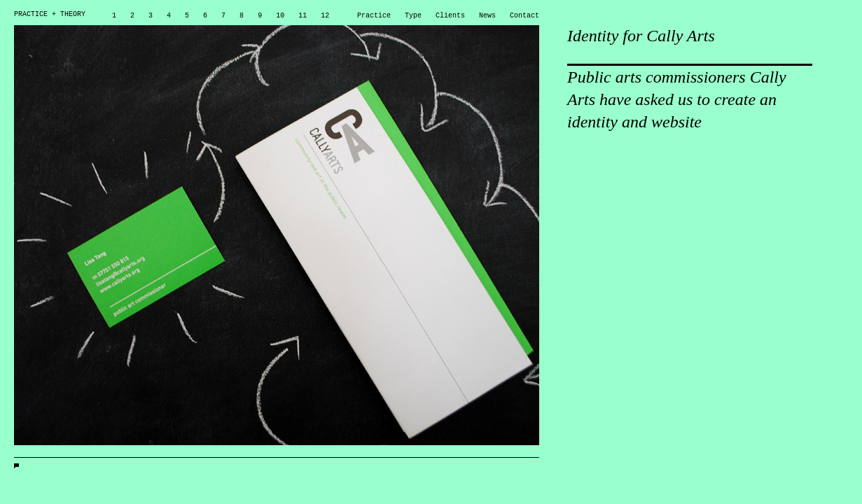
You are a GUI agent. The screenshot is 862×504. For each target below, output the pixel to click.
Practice (374, 15)
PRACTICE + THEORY (50, 15)
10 (280, 15)
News (487, 15)
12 (325, 15)
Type (413, 15)
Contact (524, 15)
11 (303, 15)
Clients (450, 15)
